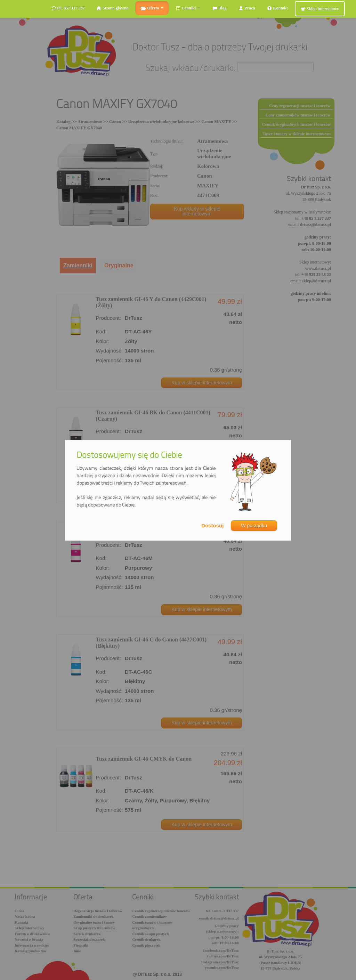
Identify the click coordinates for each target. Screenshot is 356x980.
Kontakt (277, 8)
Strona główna (112, 8)
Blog (219, 8)
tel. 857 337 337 (68, 8)
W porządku (254, 526)
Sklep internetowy (320, 9)
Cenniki (188, 8)
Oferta (152, 8)
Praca (247, 8)
